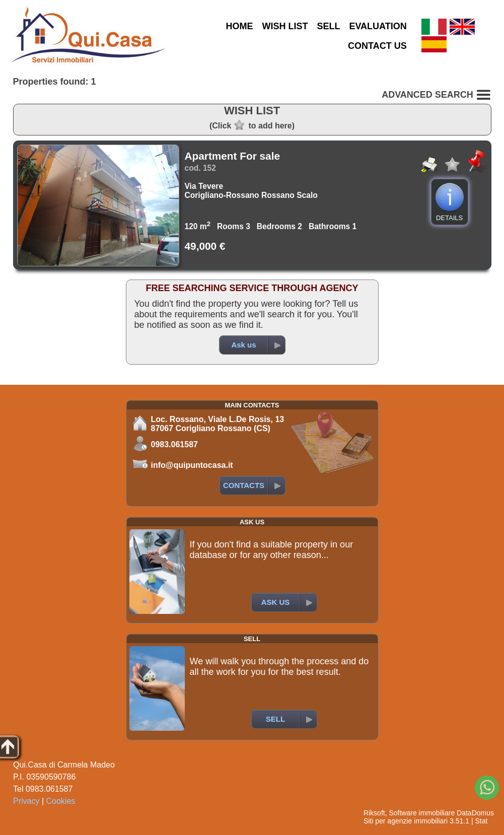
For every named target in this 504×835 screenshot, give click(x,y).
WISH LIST (285, 26)
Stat (481, 821)
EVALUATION (378, 26)
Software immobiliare (422, 813)
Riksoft (374, 813)
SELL (328, 26)
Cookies (61, 801)
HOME (239, 26)
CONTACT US (377, 46)
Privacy (26, 801)
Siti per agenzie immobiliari (406, 821)
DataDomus (475, 813)
